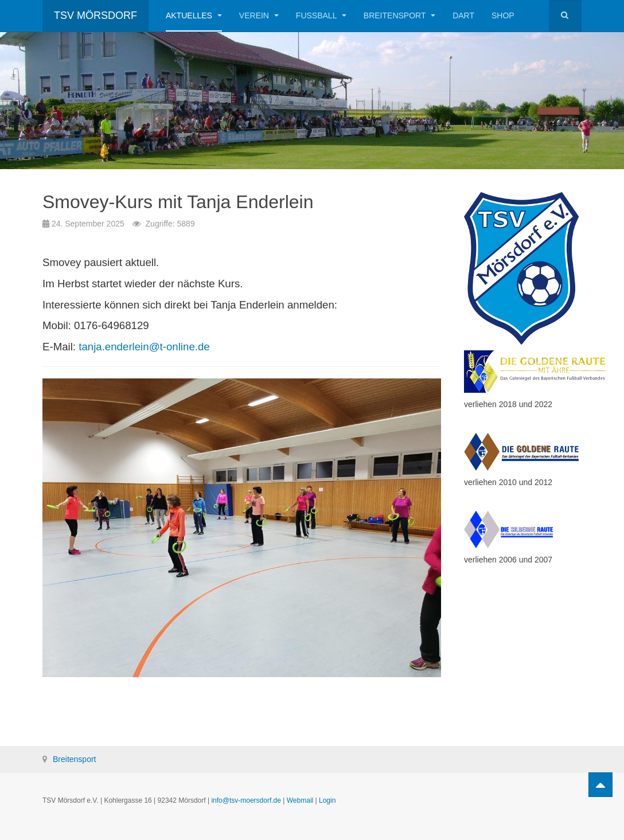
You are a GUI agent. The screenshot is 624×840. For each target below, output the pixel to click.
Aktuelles (194, 15)
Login (327, 800)
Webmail (300, 800)
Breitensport (399, 15)
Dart (463, 15)
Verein (259, 15)
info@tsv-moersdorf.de (246, 800)
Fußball (321, 15)
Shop (503, 15)
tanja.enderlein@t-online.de (144, 347)
